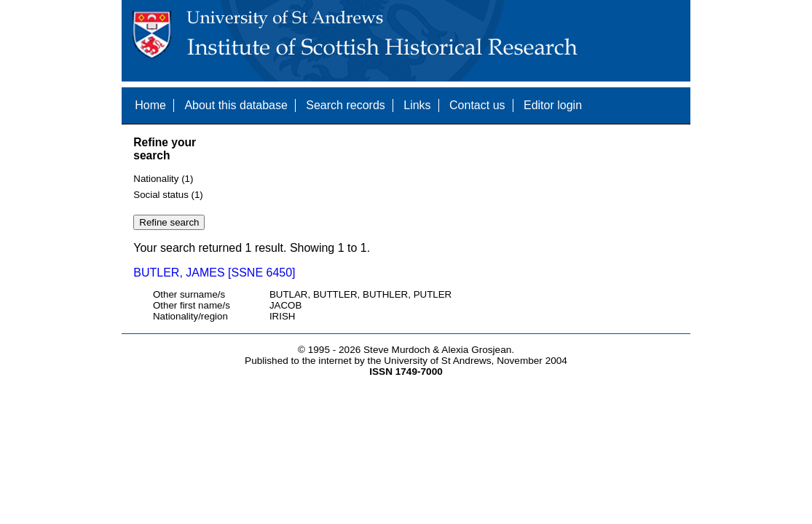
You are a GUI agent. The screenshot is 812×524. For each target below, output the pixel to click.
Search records (346, 105)
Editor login (553, 105)
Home (150, 105)
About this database (236, 105)
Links (417, 105)
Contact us (477, 105)
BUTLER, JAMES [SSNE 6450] (214, 273)
